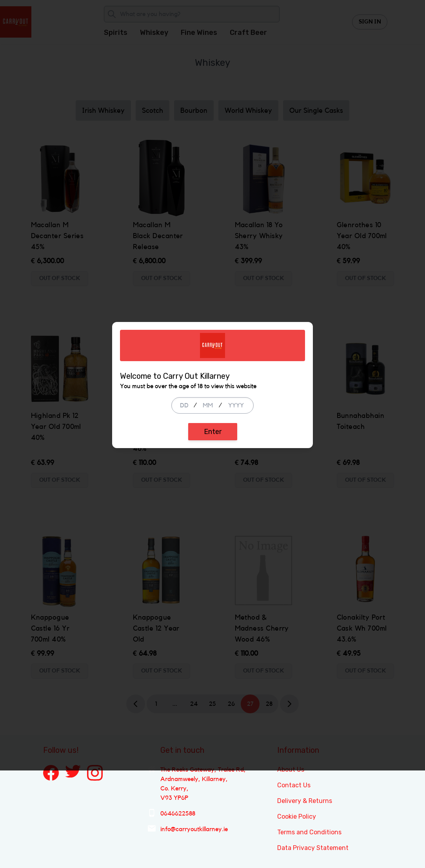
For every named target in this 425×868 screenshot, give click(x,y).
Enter (213, 481)
